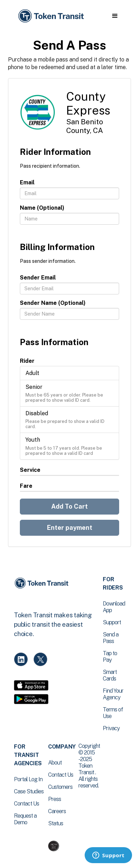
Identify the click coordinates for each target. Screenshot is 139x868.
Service (30, 470)
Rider (27, 361)
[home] (51, 16)
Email (27, 182)
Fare (26, 486)
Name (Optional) (42, 208)
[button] (115, 16)
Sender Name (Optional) (53, 303)
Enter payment (70, 528)
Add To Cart (69, 506)
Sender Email (38, 278)
